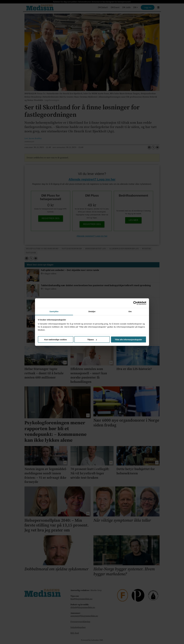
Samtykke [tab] (54, 311)
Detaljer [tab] (92, 311)
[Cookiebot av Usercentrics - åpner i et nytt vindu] (135, 303)
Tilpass (92, 340)
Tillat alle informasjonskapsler (128, 340)
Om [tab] (130, 311)
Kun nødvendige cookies (56, 340)
